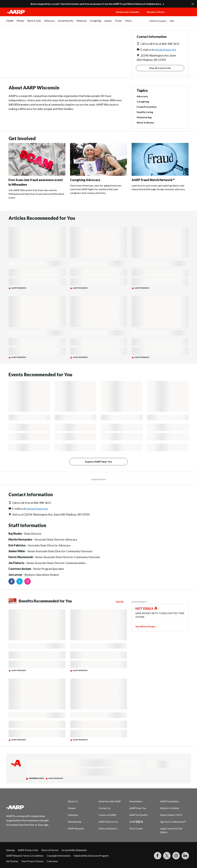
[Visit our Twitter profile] (20, 581)
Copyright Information (59, 856)
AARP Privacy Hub (28, 850)
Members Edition (156, 12)
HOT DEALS (144, 608)
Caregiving (143, 101)
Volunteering (144, 117)
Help (172, 21)
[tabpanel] (170, 21)
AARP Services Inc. (108, 822)
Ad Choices (12, 861)
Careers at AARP (107, 815)
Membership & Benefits (128, 12)
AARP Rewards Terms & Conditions (25, 856)
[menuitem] (10, 22)
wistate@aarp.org (165, 50)
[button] (181, 15)
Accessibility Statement (74, 850)
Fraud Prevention (147, 107)
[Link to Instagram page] (28, 581)
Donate (72, 808)
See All (120, 602)
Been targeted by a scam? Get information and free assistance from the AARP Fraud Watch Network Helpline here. (96, 4)
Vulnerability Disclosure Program (91, 856)
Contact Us (105, 808)
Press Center (136, 828)
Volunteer (73, 815)
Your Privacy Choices (32, 861)
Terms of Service (50, 850)
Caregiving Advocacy (85, 180)
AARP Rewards (76, 828)
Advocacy (142, 96)
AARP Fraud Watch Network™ (153, 180)
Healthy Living (145, 112)
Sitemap (10, 850)
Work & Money (145, 122)
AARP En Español (158, 21)
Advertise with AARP (110, 801)
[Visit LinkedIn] (185, 856)
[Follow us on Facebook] (12, 581)
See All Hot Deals (145, 626)
